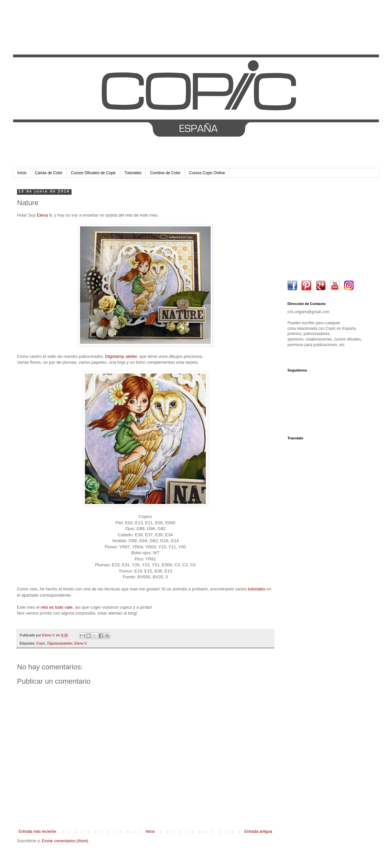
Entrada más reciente (37, 831)
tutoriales (257, 589)
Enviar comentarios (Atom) (65, 841)
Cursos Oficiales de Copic (93, 173)
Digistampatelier (60, 643)
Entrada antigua (258, 831)
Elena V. (45, 215)
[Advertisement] (328, 230)
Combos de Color (165, 173)
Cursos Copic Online (207, 173)
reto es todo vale (57, 607)
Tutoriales (133, 173)
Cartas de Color (49, 173)
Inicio (22, 173)
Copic (41, 643)
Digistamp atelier (121, 356)
